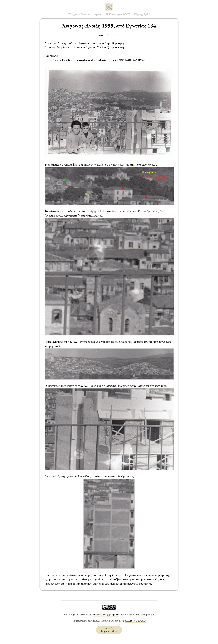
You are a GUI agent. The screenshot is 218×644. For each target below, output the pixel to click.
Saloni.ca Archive (109, 4)
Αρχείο (98, 14)
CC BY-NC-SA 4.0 (135, 621)
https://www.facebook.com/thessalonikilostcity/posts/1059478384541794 (95, 60)
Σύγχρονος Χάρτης (79, 14)
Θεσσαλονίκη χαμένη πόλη (106, 615)
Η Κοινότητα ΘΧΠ (118, 14)
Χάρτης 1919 (142, 14)
